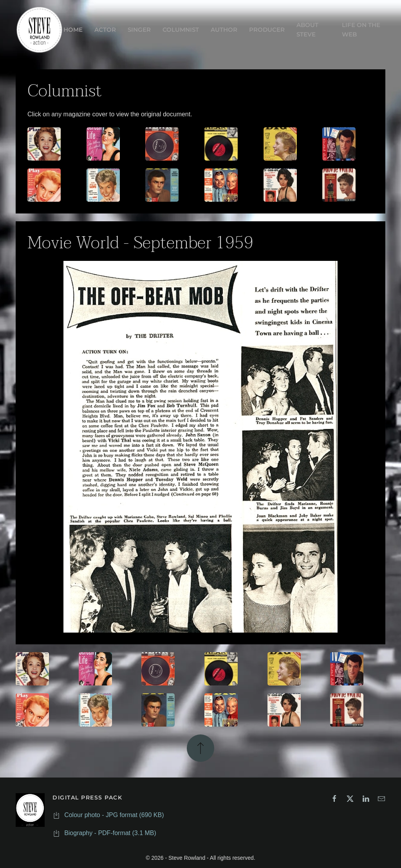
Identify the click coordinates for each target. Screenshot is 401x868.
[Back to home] (40, 30)
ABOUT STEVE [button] (307, 30)
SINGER (139, 30)
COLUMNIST (181, 30)
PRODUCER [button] (267, 30)
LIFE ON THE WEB (361, 30)
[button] (200, 747)
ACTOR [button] (105, 30)
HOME (73, 30)
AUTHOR (224, 30)
